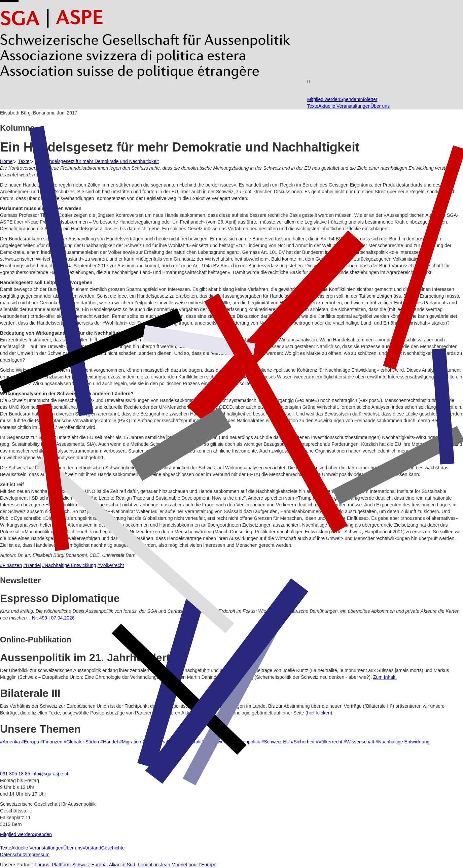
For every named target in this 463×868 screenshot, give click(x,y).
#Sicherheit (304, 742)
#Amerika (11, 742)
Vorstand (92, 848)
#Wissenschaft (360, 742)
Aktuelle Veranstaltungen (344, 106)
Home (6, 161)
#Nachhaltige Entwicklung (69, 565)
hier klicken (319, 713)
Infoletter (368, 99)
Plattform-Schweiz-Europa (79, 865)
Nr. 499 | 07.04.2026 (53, 618)
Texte (313, 106)
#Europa (31, 742)
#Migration (131, 742)
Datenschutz (13, 855)
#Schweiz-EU (276, 742)
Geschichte (113, 848)
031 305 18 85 (15, 774)
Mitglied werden (324, 99)
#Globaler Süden (82, 742)
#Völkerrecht (111, 565)
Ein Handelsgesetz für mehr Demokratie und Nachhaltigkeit (97, 161)
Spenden (350, 99)
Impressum (38, 855)
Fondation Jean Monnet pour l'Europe (177, 865)
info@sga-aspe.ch (50, 774)
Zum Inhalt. (385, 677)
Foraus (42, 865)
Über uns (380, 106)
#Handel (32, 565)
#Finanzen (11, 565)
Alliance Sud (122, 865)
